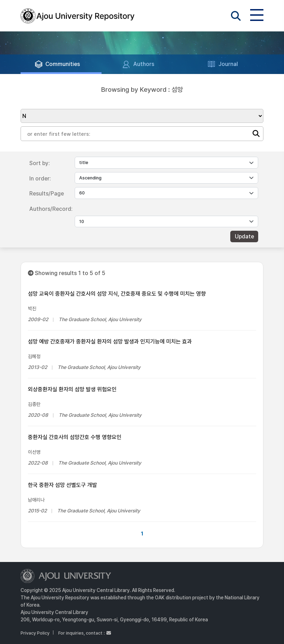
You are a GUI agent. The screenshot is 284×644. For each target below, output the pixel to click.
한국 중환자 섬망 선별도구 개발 (62, 485)
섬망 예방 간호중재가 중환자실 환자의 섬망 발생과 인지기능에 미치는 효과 (110, 342)
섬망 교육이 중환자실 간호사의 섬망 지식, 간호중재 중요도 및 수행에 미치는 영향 (117, 294)
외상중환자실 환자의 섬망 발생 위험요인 (72, 389)
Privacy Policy (35, 633)
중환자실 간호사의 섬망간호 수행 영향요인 (75, 437)
